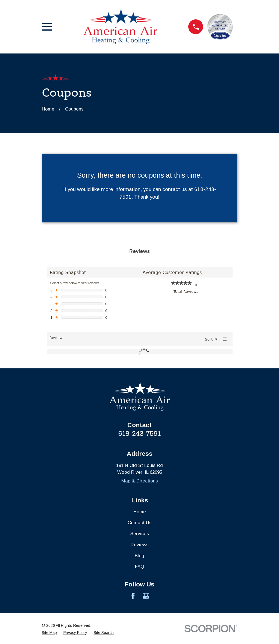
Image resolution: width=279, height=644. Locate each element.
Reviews (140, 545)
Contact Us (140, 523)
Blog (139, 556)
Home (140, 512)
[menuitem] (49, 633)
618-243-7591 (140, 433)
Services (140, 534)
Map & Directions (140, 481)
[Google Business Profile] (146, 596)
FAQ (139, 567)
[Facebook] (133, 596)
